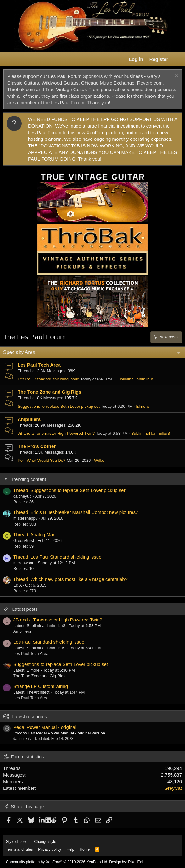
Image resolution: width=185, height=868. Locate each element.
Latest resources (29, 716)
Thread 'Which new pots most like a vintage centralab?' (71, 579)
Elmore (143, 406)
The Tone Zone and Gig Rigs (49, 392)
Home (85, 849)
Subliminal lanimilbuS (135, 379)
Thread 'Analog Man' (35, 535)
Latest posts (25, 609)
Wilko (99, 460)
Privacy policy (50, 849)
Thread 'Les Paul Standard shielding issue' (58, 557)
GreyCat (173, 788)
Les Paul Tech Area (39, 365)
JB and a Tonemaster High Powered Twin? (56, 433)
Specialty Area (19, 352)
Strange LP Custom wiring (41, 686)
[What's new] (178, 59)
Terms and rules (19, 849)
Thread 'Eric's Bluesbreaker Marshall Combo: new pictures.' (76, 512)
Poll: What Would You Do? (42, 460)
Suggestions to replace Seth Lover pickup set (59, 406)
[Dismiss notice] (176, 76)
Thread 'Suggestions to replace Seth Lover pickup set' (70, 490)
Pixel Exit (136, 862)
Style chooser (17, 842)
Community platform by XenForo (57, 862)
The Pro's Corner (37, 446)
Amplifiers (29, 419)
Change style (45, 842)
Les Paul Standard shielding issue (48, 379)
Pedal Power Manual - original (45, 727)
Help (71, 849)
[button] (8, 59)
